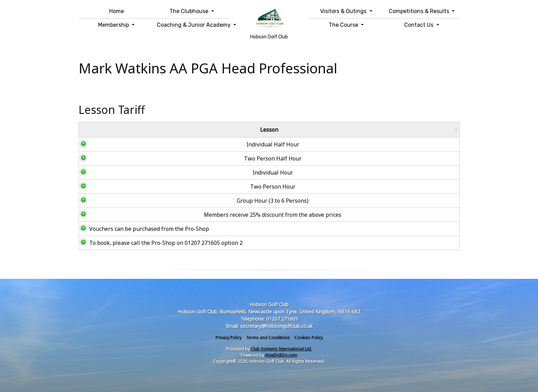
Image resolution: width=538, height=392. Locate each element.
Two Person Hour (231, 187)
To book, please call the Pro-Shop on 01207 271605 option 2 (159, 243)
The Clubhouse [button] (190, 11)
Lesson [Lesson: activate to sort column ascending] (231, 130)
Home (116, 11)
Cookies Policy (309, 338)
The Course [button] (344, 25)
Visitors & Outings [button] (344, 11)
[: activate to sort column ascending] (447, 130)
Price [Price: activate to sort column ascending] (409, 130)
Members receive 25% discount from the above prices (231, 215)
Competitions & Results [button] (420, 11)
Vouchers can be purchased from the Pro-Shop (142, 229)
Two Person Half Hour (231, 158)
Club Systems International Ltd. (281, 349)
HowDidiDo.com (281, 355)
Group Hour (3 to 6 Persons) (231, 201)
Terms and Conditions (268, 338)
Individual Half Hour (231, 144)
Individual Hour (231, 173)
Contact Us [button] (419, 25)
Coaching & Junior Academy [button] (193, 25)
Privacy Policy (229, 338)
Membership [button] (114, 25)
